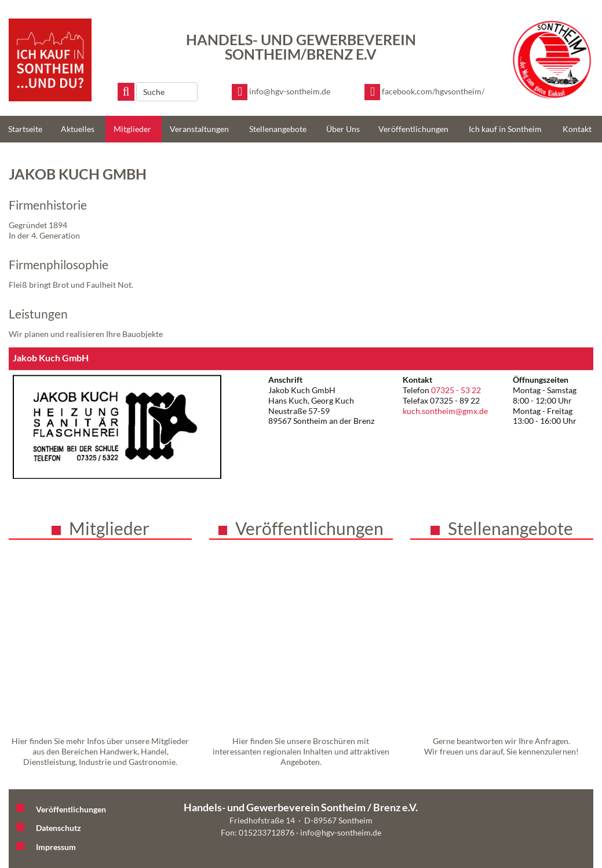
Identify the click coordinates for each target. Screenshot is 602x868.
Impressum (56, 847)
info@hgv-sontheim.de (341, 832)
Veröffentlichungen (413, 129)
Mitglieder (132, 129)
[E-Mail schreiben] (281, 92)
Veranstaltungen (199, 129)
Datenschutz (59, 828)
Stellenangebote (278, 129)
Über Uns (343, 129)
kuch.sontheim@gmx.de (445, 411)
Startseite (25, 129)
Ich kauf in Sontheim (505, 129)
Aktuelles (78, 129)
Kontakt (577, 129)
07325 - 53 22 (456, 390)
